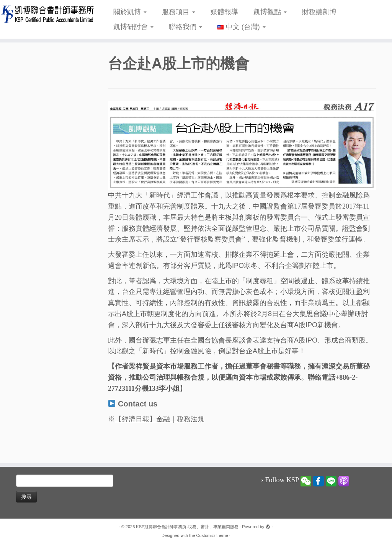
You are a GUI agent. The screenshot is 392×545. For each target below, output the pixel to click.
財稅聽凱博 (319, 12)
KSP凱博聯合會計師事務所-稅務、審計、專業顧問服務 (187, 527)
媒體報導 (224, 12)
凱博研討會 (133, 27)
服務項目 (179, 12)
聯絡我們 (185, 27)
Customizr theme (212, 535)
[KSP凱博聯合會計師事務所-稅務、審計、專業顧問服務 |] (46, 14)
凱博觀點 (270, 12)
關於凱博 (130, 12)
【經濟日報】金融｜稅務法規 (160, 419)
